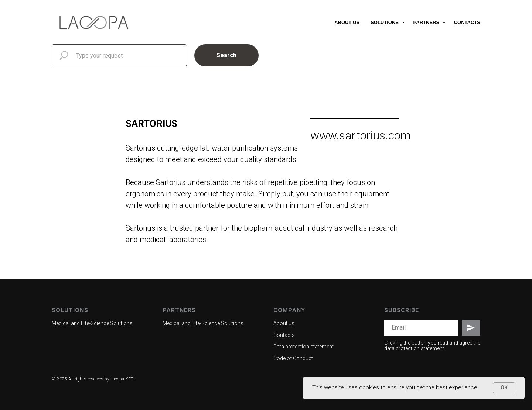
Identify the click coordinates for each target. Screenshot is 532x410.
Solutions (385, 22)
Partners (427, 22)
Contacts (467, 22)
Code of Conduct (293, 358)
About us (347, 22)
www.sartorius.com (361, 135)
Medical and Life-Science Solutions (92, 323)
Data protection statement (303, 347)
